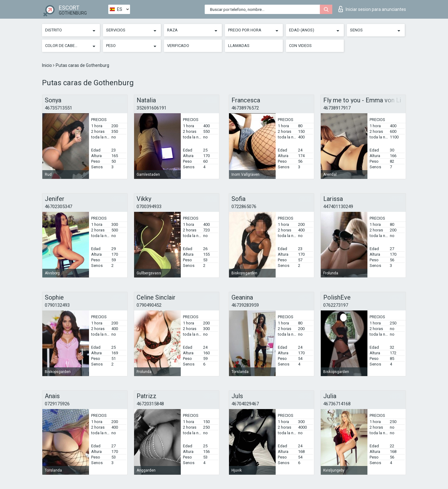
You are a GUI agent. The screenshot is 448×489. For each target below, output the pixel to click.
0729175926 (57, 404)
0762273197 (336, 305)
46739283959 (245, 305)
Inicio (47, 65)
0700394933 (149, 207)
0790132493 (57, 305)
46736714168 (337, 404)
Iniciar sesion (372, 9)
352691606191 (152, 108)
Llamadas (239, 46)
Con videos (300, 46)
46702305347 (58, 207)
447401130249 (338, 207)
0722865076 (244, 207)
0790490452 (149, 305)
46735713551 (58, 108)
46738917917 (337, 108)
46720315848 (150, 404)
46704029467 (245, 404)
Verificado (178, 46)
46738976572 (245, 108)
